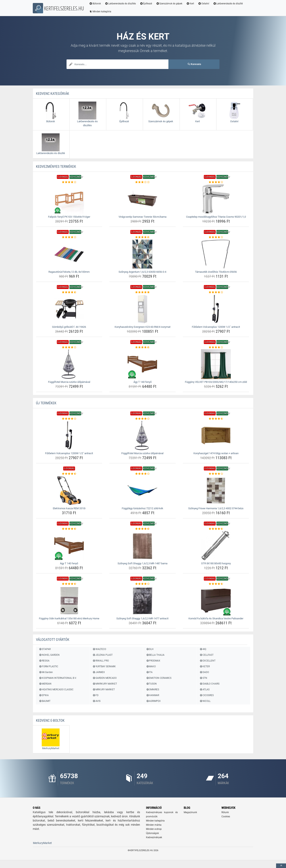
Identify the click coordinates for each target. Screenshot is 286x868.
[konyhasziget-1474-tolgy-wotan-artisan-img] (216, 435)
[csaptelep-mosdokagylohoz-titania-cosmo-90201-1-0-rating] (216, 182)
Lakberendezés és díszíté (228, 4)
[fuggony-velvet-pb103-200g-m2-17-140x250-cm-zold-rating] (216, 347)
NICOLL (205, 701)
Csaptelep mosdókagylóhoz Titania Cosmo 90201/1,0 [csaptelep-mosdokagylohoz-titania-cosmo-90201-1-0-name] (216, 217)
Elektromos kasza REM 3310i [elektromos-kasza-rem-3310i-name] (69, 508)
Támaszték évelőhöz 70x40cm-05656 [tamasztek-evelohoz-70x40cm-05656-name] (216, 272)
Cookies (226, 817)
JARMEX (99, 672)
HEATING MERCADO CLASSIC (56, 690)
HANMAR (153, 695)
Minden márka (154, 825)
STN (203, 678)
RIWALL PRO (100, 661)
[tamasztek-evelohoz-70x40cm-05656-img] (216, 254)
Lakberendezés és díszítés (120, 4)
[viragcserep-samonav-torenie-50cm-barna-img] (143, 199)
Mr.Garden (46, 672)
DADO (204, 672)
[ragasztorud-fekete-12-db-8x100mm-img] (69, 254)
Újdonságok (152, 833)
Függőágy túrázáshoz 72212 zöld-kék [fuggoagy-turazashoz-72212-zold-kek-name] (143, 508)
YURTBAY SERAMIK (104, 666)
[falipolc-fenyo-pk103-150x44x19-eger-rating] (69, 182)
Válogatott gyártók (53, 640)
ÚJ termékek (46, 403)
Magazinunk (190, 812)
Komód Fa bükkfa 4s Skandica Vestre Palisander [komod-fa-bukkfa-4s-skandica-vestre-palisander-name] (216, 618)
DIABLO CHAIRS (210, 684)
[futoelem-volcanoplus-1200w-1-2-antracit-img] (216, 309)
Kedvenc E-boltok (50, 720)
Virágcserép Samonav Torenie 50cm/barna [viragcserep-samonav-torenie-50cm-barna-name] (143, 217)
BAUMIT (45, 701)
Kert (190, 4)
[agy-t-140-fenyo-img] (143, 364)
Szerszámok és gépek (169, 4)
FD (95, 695)
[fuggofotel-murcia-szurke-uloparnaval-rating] (69, 347)
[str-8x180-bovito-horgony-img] (216, 546)
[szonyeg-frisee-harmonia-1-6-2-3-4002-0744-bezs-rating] (216, 474)
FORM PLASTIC (49, 666)
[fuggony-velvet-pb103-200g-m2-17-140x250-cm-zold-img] (216, 364)
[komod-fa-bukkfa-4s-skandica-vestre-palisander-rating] (216, 584)
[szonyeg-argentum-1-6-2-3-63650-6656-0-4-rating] (143, 237)
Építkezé (146, 4)
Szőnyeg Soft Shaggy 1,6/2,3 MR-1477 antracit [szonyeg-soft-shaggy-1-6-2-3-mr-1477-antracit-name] (142, 618)
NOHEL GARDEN (49, 655)
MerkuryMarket (42, 843)
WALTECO (99, 649)
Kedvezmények (154, 837)
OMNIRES (153, 690)
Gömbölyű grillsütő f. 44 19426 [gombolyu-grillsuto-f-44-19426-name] (69, 327)
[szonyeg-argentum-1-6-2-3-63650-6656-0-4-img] (143, 254)
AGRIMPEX (153, 701)
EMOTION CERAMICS (159, 678)
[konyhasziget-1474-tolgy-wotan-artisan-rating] (216, 419)
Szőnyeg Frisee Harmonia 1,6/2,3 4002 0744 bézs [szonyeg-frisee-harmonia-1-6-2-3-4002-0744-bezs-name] (216, 508)
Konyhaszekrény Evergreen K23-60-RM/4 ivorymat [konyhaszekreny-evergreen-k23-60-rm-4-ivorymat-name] (143, 327)
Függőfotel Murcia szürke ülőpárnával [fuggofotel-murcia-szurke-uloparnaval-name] (69, 382)
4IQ (203, 649)
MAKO (151, 666)
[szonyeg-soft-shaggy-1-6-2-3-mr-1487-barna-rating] (143, 529)
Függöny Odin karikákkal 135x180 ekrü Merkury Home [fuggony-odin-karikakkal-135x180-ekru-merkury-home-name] (69, 618)
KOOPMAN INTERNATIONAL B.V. (58, 678)
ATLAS (205, 690)
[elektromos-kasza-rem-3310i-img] (69, 491)
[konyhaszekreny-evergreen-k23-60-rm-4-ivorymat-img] (143, 309)
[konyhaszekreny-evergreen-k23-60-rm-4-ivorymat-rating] (143, 292)
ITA (149, 672)
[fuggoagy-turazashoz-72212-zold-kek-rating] (143, 474)
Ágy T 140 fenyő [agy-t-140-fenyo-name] (143, 382)
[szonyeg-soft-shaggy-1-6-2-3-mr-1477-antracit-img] (143, 601)
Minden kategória (100, 12)
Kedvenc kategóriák (53, 94)
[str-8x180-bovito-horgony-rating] (216, 529)
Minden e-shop (154, 829)
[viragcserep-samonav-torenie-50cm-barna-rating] (143, 182)
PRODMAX (153, 661)
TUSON (151, 684)
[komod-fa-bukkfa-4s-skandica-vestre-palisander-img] (216, 601)
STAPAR (45, 649)
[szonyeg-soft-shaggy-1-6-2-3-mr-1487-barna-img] (143, 546)
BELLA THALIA (155, 655)
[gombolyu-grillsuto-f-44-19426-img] (69, 309)
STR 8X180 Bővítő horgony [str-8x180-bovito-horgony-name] (216, 563)
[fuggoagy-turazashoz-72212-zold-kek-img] (143, 491)
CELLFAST (207, 655)
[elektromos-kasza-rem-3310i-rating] (69, 474)
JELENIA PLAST (102, 655)
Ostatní (204, 4)
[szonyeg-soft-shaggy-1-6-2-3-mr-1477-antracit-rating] (143, 584)
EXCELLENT (208, 661)
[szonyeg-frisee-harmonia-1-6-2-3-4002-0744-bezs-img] (216, 491)
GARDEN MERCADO (104, 678)
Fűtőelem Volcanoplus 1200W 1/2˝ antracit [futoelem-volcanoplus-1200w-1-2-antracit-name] (216, 327)
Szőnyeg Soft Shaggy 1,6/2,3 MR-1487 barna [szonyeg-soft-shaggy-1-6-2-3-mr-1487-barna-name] (143, 563)
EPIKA (44, 695)
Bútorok (95, 4)
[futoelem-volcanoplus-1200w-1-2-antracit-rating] (216, 292)
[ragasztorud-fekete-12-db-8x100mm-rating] (69, 237)
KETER (205, 666)
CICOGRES (207, 695)
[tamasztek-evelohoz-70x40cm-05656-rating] (216, 237)
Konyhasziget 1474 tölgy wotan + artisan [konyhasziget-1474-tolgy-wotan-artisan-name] (216, 453)
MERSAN (45, 684)
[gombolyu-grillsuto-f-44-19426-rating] (69, 292)
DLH (150, 649)
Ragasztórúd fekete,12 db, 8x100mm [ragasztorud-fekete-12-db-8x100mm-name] (69, 272)
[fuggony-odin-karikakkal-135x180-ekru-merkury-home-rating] (69, 584)
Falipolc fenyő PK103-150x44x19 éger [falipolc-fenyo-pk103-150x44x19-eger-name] (69, 217)
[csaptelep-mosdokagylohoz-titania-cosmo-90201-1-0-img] (216, 199)
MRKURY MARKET (103, 690)
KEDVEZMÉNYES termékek (56, 166)
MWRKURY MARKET (105, 684)
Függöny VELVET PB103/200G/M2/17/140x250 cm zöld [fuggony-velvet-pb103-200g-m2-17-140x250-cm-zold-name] (216, 382)
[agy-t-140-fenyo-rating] (143, 347)
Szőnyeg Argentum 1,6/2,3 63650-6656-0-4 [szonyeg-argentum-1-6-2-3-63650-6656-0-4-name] (142, 272)
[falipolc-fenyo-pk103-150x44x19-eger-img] (69, 199)
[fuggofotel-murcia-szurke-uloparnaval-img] (69, 364)
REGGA (44, 661)
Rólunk (225, 812)
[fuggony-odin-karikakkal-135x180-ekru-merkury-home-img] (69, 601)
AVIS (96, 701)
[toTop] (281, 866)
